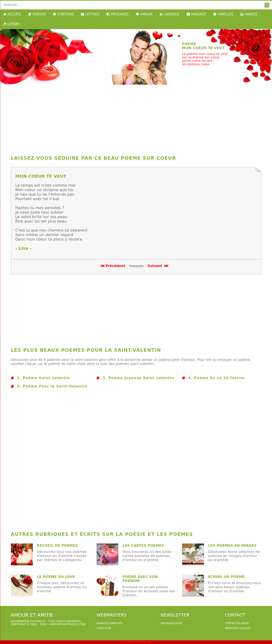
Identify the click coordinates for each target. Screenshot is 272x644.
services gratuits (109, 623)
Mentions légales (238, 628)
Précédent (113, 266)
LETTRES (90, 14)
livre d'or (104, 628)
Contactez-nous (237, 623)
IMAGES (249, 14)
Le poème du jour (56, 577)
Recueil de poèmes (58, 546)
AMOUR (144, 14)
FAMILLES (223, 14)
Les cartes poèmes (143, 546)
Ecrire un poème (227, 577)
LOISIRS (11, 24)
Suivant (158, 266)
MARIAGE (196, 14)
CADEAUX (169, 14)
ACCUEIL (12, 14)
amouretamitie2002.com (68, 624)
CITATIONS (63, 14)
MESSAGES (118, 14)
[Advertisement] (136, 119)
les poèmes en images (232, 546)
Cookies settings (136, 642)
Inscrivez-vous (172, 623)
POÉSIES (37, 14)
